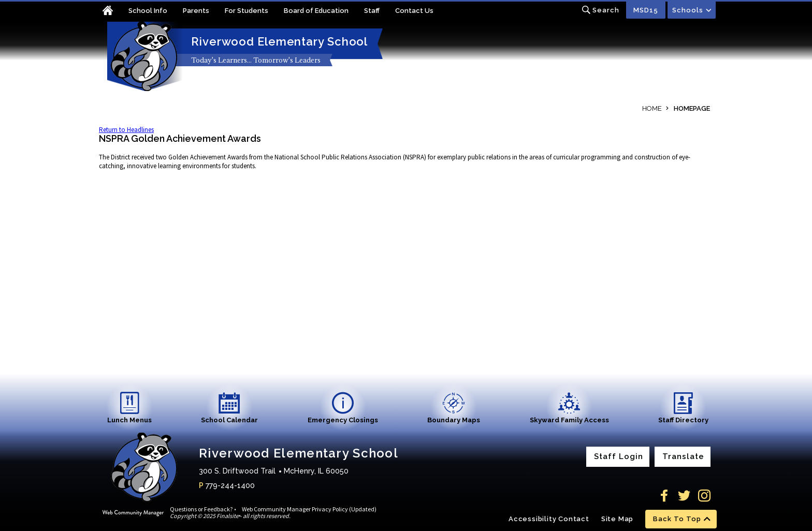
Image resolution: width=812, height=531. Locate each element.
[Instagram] (704, 496)
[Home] (114, 12)
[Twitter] (684, 496)
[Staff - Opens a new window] (380, 12)
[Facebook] (664, 496)
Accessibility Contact (549, 519)
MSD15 (646, 10)
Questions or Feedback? (201, 509)
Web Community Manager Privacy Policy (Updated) (309, 509)
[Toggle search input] (600, 10)
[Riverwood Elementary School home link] (143, 56)
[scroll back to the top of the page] (681, 519)
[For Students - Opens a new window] (254, 12)
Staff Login (619, 456)
